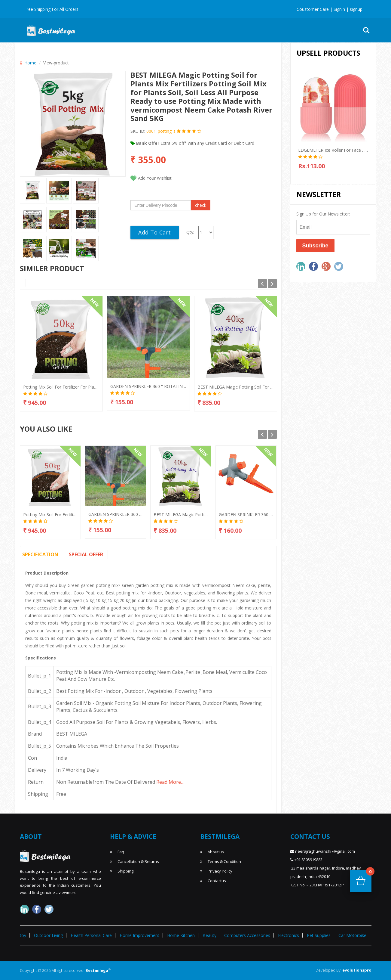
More (332, 30)
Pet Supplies (319, 935)
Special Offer (86, 554)
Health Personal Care (91, 935)
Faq (117, 852)
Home (30, 63)
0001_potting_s (160, 131)
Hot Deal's (123, 30)
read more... (170, 782)
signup (356, 9)
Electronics (289, 935)
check (201, 205)
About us (212, 852)
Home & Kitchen (196, 30)
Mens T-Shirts (157, 30)
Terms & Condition (221, 861)
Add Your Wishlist (155, 178)
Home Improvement (241, 30)
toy (23, 935)
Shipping (122, 871)
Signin (339, 9)
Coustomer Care (313, 9)
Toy (313, 30)
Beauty (209, 935)
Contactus (213, 881)
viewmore (68, 892)
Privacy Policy (216, 871)
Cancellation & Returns (134, 861)
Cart (369, 873)
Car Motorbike (352, 935)
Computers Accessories (247, 935)
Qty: (190, 232)
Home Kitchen (181, 935)
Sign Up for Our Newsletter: (323, 214)
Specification (40, 554)
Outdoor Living (285, 30)
